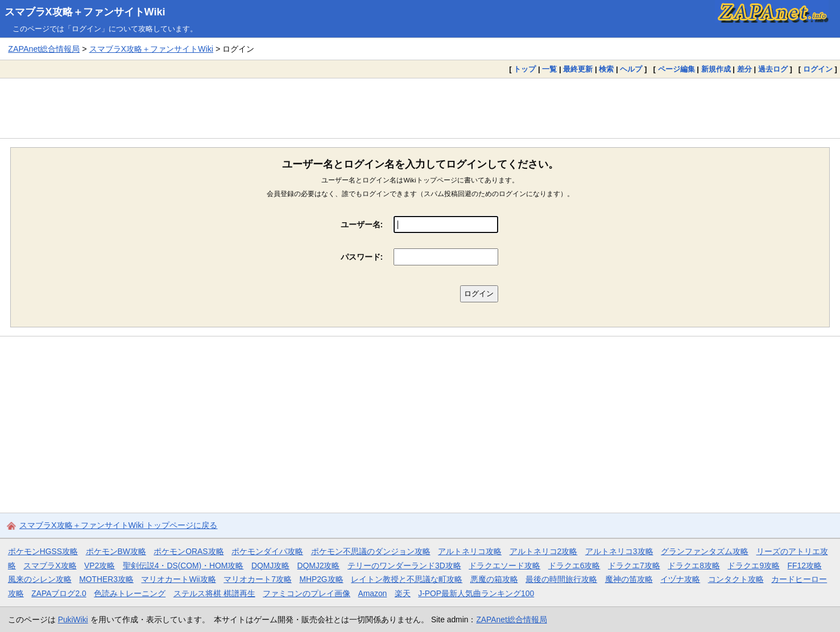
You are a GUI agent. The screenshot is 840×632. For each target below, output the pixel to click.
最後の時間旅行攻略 (561, 579)
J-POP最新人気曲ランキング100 (476, 593)
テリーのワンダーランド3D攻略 (404, 566)
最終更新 (578, 69)
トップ (525, 69)
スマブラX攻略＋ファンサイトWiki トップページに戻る (118, 525)
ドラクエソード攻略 (504, 566)
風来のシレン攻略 (40, 579)
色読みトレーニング (130, 593)
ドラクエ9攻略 (754, 566)
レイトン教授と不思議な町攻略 (407, 579)
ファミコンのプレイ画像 (307, 593)
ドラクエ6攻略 (574, 566)
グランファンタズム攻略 (705, 551)
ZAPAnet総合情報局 (44, 49)
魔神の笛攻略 (629, 579)
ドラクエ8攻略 (694, 566)
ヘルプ (631, 69)
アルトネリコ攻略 (470, 551)
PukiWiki (73, 619)
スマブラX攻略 (50, 566)
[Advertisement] (420, 108)
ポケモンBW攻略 (116, 551)
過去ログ (773, 69)
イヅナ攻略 (680, 579)
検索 (606, 69)
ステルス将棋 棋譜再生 (214, 593)
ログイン (818, 69)
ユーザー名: (362, 224)
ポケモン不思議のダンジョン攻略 (371, 551)
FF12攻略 (805, 566)
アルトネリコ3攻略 (619, 551)
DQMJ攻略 (270, 566)
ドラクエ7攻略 (634, 566)
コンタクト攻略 (736, 579)
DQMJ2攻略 (319, 566)
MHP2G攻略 (321, 579)
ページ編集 (676, 69)
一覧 (549, 69)
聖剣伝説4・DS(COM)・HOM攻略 (183, 566)
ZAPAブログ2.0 (59, 593)
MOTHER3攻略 (106, 579)
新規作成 (716, 69)
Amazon (373, 593)
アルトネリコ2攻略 (544, 551)
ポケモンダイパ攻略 (267, 551)
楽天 (403, 593)
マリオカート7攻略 (258, 579)
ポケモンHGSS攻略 (43, 551)
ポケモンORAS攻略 (189, 551)
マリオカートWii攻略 (178, 579)
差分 (744, 69)
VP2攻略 (100, 566)
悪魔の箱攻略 (494, 579)
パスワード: (362, 257)
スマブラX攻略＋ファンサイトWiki (85, 12)
